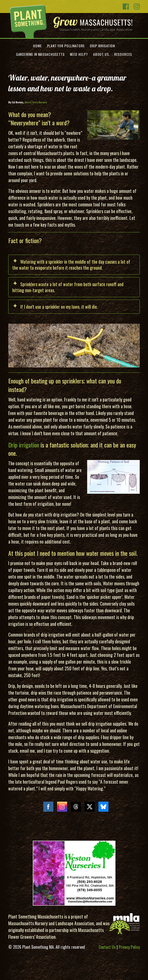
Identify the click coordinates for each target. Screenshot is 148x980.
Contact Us (107, 947)
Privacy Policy (129, 947)
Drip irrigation (24, 445)
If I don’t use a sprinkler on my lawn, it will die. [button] (55, 307)
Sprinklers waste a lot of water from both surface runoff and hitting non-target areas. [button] (68, 287)
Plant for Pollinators (66, 46)
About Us (101, 54)
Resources (123, 54)
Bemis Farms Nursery (36, 102)
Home (37, 46)
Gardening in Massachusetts (40, 54)
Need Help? (79, 54)
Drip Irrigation (102, 46)
